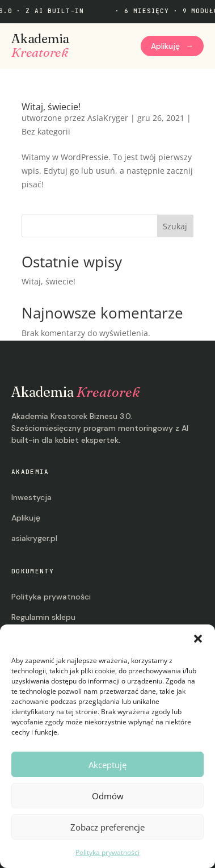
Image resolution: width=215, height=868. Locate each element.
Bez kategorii (46, 131)
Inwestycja (31, 497)
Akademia (40, 46)
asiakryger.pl (34, 538)
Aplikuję (172, 46)
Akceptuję (107, 765)
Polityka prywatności (107, 852)
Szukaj (175, 226)
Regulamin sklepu (43, 617)
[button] (198, 639)
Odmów (108, 796)
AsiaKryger (108, 118)
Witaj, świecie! (51, 107)
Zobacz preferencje (107, 827)
